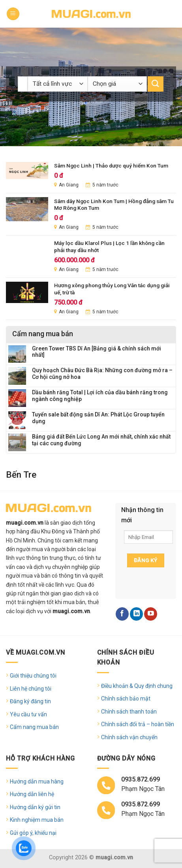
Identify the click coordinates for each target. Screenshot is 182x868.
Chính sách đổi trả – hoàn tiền (138, 724)
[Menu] (13, 14)
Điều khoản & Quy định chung (137, 686)
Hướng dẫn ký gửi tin (35, 807)
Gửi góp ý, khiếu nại (33, 833)
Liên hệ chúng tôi (31, 689)
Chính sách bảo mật (126, 699)
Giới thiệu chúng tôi (33, 676)
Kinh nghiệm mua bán (37, 820)
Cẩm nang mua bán (34, 727)
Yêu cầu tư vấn (28, 714)
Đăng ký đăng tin (30, 701)
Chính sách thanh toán (129, 712)
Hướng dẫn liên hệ (32, 794)
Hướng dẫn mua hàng (37, 781)
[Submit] (156, 84)
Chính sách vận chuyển (129, 737)
